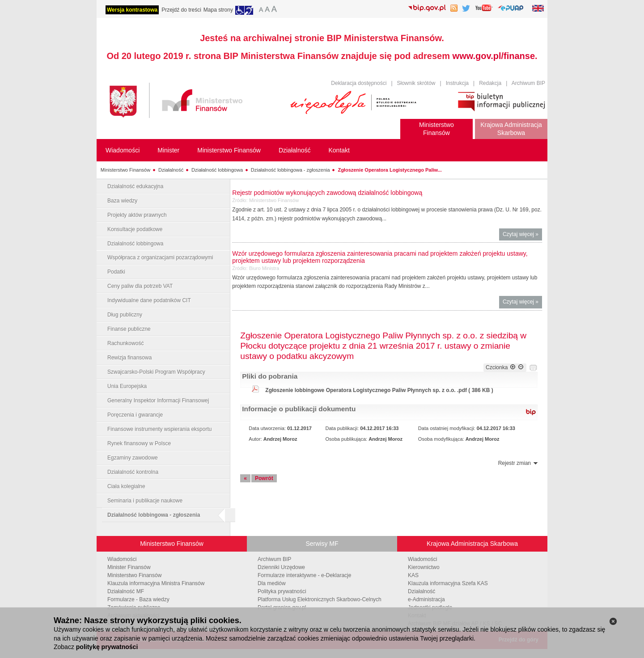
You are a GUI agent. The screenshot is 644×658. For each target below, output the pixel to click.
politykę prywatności (107, 647)
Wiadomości (122, 559)
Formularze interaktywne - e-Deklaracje (304, 575)
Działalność (171, 170)
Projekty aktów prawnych (137, 215)
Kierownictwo (424, 567)
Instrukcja (457, 83)
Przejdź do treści (181, 10)
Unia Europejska (127, 386)
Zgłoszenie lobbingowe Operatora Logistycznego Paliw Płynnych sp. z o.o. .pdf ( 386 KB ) (379, 390)
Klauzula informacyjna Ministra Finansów (156, 583)
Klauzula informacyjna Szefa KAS (448, 583)
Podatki (116, 272)
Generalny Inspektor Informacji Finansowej (158, 401)
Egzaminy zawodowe (133, 458)
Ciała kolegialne (126, 486)
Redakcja (490, 83)
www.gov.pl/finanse (494, 56)
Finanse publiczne (129, 329)
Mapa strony (218, 10)
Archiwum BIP (528, 83)
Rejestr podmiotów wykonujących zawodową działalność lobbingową (327, 193)
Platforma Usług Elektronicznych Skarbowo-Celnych (320, 599)
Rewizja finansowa (129, 358)
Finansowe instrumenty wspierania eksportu (159, 429)
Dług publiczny (125, 315)
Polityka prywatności (282, 591)
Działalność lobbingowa (217, 170)
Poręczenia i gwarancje (135, 415)
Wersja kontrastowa (132, 10)
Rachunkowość (125, 343)
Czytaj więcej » (522, 235)
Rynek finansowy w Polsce (139, 443)
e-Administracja (426, 599)
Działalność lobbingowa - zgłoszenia (290, 170)
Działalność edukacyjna (135, 186)
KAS (413, 575)
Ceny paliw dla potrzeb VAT (140, 286)
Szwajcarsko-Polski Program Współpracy (156, 372)
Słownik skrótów (416, 83)
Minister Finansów (129, 567)
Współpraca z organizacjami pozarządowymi (160, 257)
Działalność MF (126, 591)
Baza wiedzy (122, 201)
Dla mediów (272, 583)
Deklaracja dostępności (359, 83)
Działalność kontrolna (133, 472)
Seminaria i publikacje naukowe (145, 501)
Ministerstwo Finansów (125, 170)
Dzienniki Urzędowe (281, 567)
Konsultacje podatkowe (135, 229)
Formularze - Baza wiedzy (138, 599)
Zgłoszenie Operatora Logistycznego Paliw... (390, 170)
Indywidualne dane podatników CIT (149, 300)
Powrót (264, 478)
